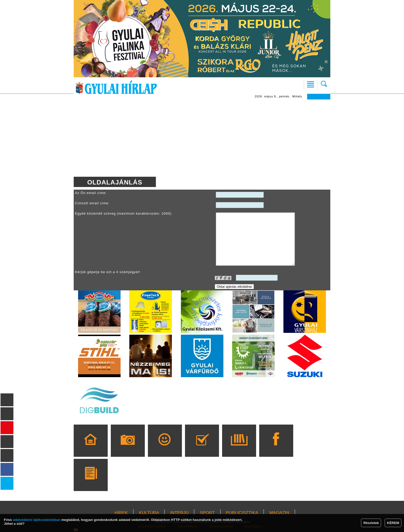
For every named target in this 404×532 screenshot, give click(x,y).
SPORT (207, 513)
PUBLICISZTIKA (242, 513)
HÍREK (121, 513)
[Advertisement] (202, 138)
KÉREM (393, 523)
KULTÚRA (149, 513)
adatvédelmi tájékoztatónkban (37, 520)
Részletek (371, 523)
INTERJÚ (179, 513)
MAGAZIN (279, 513)
